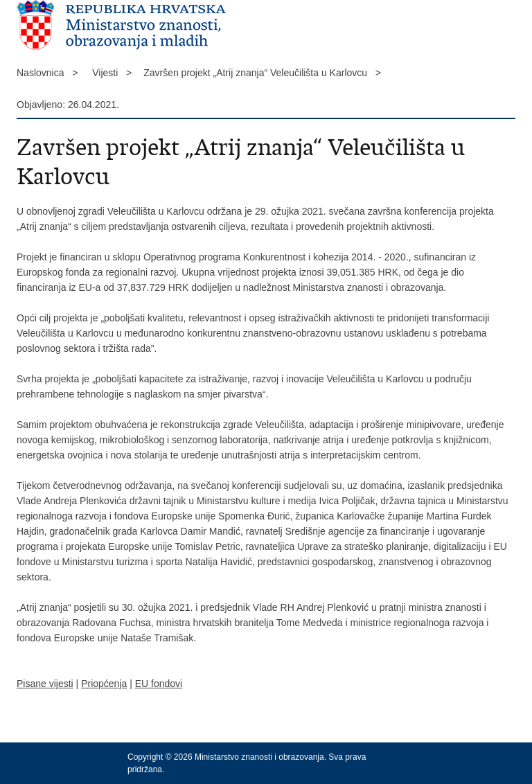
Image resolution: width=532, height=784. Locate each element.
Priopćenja (104, 684)
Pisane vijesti (45, 684)
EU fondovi (159, 684)
